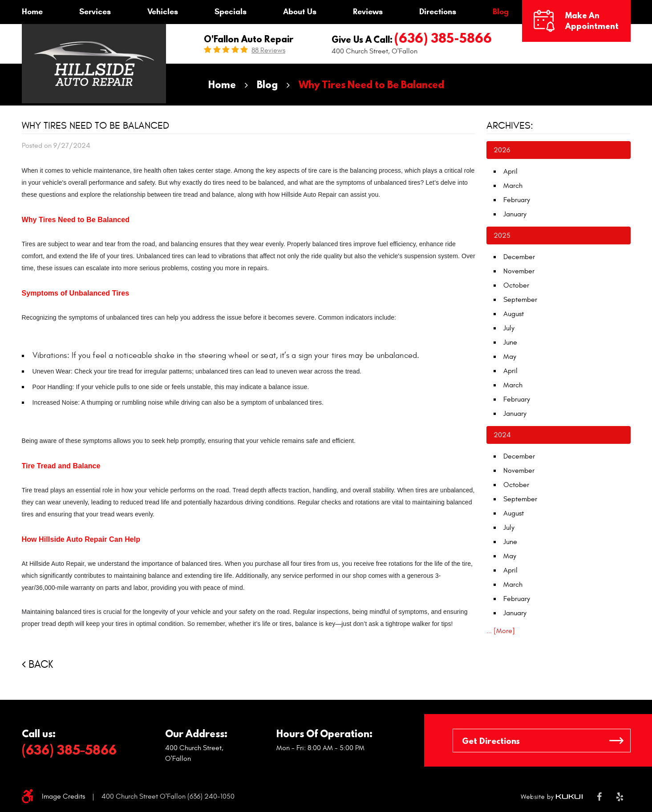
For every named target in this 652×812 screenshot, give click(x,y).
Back (41, 665)
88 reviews (268, 50)
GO (616, 741)
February (517, 200)
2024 (502, 435)
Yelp (620, 797)
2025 (502, 235)
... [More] (501, 631)
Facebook (599, 797)
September (520, 300)
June (510, 342)
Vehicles (163, 12)
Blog (501, 12)
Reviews (368, 12)
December (519, 257)
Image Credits (63, 796)
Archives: (510, 126)
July (509, 328)
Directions (438, 12)
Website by (552, 797)
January (515, 214)
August (514, 314)
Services (95, 12)
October (516, 285)
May (510, 357)
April (510, 171)
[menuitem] (32, 12)
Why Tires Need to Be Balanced (371, 84)
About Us (300, 12)
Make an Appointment (592, 21)
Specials (231, 12)
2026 (502, 150)
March (513, 186)
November (519, 271)
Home (32, 12)
